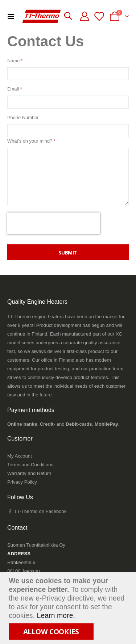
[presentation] (54, 223)
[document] (69, 608)
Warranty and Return (29, 473)
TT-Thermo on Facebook (37, 511)
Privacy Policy (22, 482)
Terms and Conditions (30, 465)
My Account (20, 456)
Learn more (55, 616)
